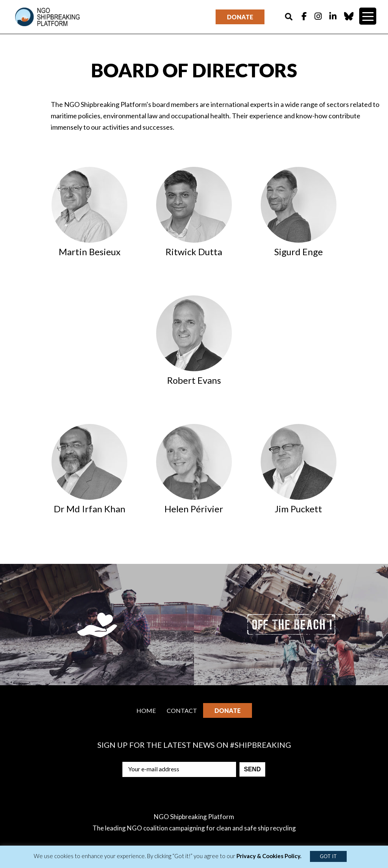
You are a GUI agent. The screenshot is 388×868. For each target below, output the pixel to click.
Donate (240, 17)
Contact (182, 710)
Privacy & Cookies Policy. (269, 856)
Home (146, 710)
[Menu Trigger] (368, 16)
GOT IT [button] (328, 856)
